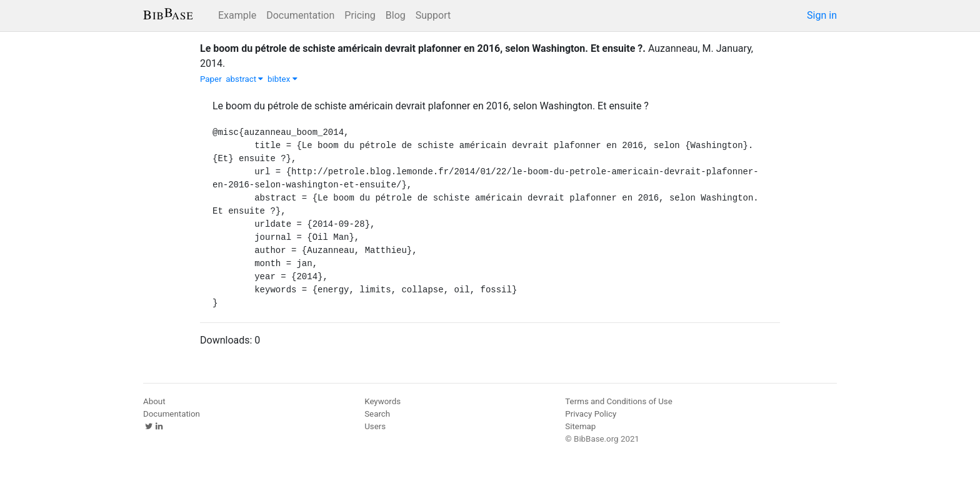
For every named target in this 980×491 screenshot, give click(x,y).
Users (375, 426)
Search (377, 414)
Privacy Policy (591, 414)
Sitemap (580, 426)
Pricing (360, 15)
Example (237, 15)
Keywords (382, 401)
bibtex (282, 79)
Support (433, 15)
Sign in (822, 15)
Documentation (300, 15)
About (154, 401)
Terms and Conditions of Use (618, 401)
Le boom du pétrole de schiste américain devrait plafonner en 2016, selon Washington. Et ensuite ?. (423, 48)
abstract (244, 79)
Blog (396, 15)
